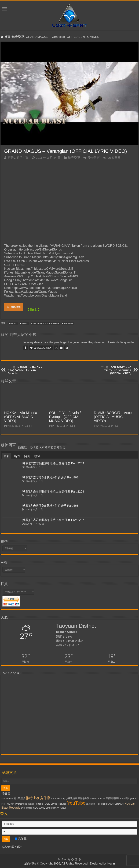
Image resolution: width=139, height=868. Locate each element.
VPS (54, 798)
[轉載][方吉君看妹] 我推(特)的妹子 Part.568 (50, 506)
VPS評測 (125, 798)
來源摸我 (14, 307)
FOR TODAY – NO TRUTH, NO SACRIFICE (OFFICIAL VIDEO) (118, 370)
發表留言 (94, 158)
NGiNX (11, 804)
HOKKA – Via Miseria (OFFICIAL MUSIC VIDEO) (21, 417)
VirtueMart (51, 808)
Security (61, 798)
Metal (14, 323)
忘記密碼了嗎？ (12, 847)
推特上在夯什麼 (38, 798)
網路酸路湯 (84, 798)
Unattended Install (24, 804)
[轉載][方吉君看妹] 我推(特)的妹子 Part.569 (50, 477)
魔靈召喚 (91, 804)
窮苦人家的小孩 (18, 158)
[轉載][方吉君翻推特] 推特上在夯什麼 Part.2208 (53, 492)
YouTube (69, 323)
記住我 (21, 839)
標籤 (37, 456)
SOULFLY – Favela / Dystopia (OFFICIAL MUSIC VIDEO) (65, 417)
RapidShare (107, 804)
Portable (39, 804)
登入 (39, 447)
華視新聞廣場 (112, 798)
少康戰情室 (72, 798)
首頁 (6, 37)
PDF (102, 798)
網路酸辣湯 (27, 808)
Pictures (62, 804)
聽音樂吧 (18, 37)
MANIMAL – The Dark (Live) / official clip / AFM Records (25, 370)
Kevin (111, 864)
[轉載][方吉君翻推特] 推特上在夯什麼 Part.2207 (53, 520)
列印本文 (34, 310)
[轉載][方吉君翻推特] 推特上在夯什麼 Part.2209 (53, 463)
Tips (98, 804)
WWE (42, 808)
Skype (54, 804)
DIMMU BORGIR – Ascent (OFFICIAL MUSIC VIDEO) (114, 417)
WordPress (7, 798)
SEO (36, 808)
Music (25, 323)
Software (119, 804)
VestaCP (95, 798)
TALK (47, 804)
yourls (133, 798)
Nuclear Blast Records (46, 323)
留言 (27, 456)
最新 (6, 456)
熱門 (17, 456)
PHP (4, 804)
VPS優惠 (62, 808)
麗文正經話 (19, 798)
